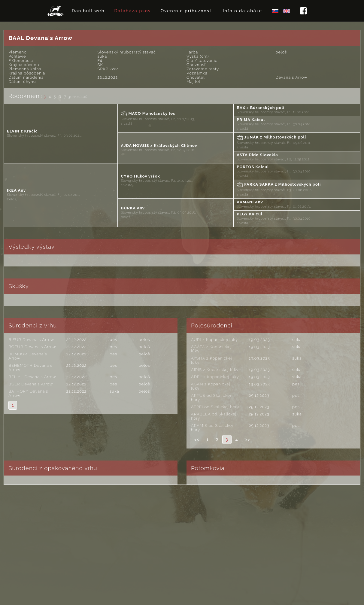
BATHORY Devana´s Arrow (28, 393)
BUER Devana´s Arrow (31, 384)
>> (247, 439)
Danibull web (88, 11)
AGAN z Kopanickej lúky (211, 386)
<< (197, 439)
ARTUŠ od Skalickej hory (211, 398)
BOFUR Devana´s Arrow (32, 347)
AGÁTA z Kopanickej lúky (211, 349)
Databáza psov (132, 11)
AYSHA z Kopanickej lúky (211, 360)
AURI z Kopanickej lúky (214, 340)
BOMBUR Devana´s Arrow (28, 356)
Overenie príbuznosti (187, 11)
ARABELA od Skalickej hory (214, 416)
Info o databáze (243, 11)
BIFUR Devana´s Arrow (31, 340)
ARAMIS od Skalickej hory (212, 428)
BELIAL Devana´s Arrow (32, 377)
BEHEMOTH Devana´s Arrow (30, 368)
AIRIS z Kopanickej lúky (215, 370)
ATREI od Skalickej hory (215, 407)
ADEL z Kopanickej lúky (215, 377)
